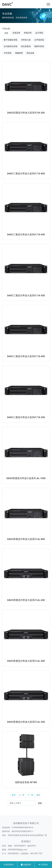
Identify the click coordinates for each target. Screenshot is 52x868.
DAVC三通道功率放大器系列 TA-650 (26, 234)
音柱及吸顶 (26, 46)
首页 (14, 795)
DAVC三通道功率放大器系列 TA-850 (26, 174)
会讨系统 (39, 33)
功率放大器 (26, 40)
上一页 (21, 795)
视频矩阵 (19, 53)
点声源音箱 (39, 40)
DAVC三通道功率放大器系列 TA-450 (26, 356)
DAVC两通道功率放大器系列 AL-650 (26, 600)
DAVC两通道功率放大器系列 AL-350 (26, 722)
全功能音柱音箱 (11, 46)
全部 (6, 33)
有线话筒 (28, 33)
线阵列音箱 (39, 46)
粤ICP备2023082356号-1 (22, 831)
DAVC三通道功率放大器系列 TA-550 (26, 295)
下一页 (30, 795)
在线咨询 (26, 865)
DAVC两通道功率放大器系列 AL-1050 (26, 478)
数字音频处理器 (11, 40)
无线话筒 (16, 33)
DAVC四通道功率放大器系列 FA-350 (26, 113)
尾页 (38, 795)
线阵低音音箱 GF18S (26, 782)
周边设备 (30, 53)
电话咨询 (9, 865)
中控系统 (8, 53)
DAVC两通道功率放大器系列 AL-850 (26, 539)
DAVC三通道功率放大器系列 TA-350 (26, 417)
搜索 (40, 803)
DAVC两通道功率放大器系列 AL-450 (26, 661)
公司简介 (43, 865)
